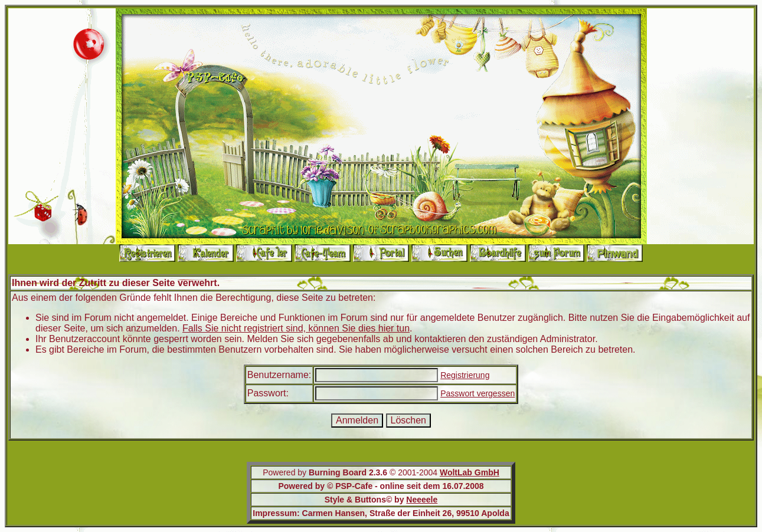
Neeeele (422, 500)
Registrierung (465, 375)
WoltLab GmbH (470, 472)
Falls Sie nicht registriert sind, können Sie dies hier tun (296, 328)
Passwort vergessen (478, 393)
